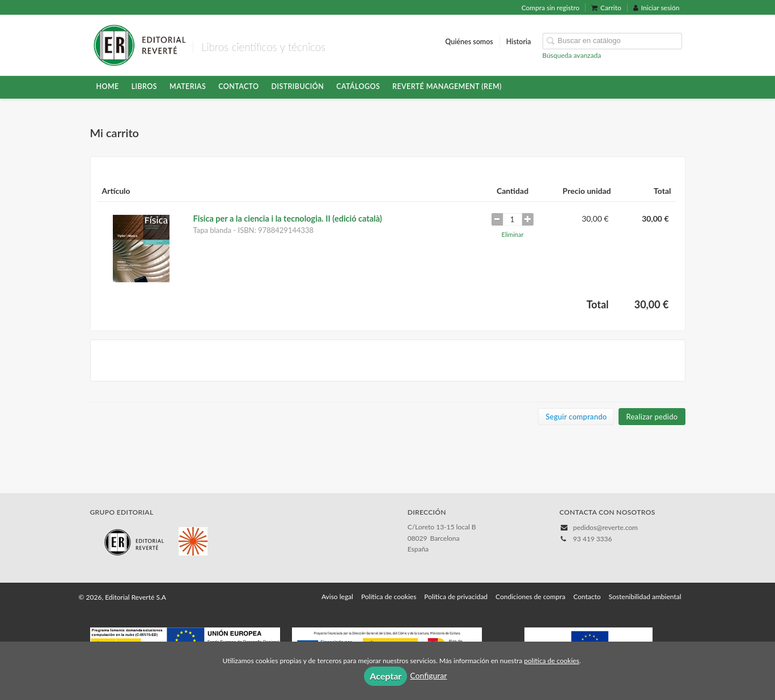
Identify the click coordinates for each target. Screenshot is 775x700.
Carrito (606, 8)
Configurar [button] (428, 675)
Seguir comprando (576, 417)
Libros (144, 86)
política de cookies (551, 661)
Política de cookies (389, 597)
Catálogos (358, 86)
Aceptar (386, 676)
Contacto (238, 86)
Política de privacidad (456, 597)
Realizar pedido (652, 417)
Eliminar (513, 234)
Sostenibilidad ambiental (645, 597)
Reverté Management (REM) (447, 86)
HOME (108, 86)
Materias (188, 86)
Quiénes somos (469, 42)
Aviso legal (337, 597)
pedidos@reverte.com (605, 527)
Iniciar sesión (657, 8)
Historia (519, 42)
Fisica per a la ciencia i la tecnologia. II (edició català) (288, 219)
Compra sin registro (550, 8)
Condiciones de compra (530, 597)
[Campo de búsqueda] (612, 41)
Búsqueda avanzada (572, 55)
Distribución (298, 86)
